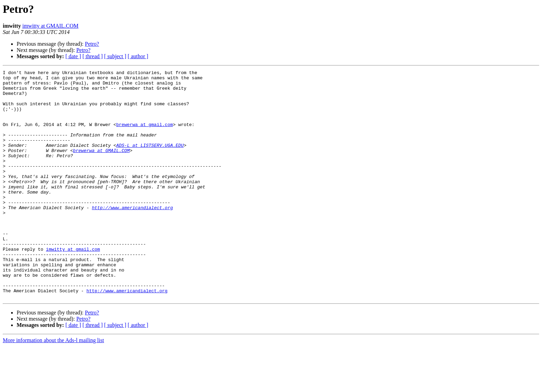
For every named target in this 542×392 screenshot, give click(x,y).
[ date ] (73, 56)
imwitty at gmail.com (73, 285)
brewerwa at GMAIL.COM (101, 167)
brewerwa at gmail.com (145, 136)
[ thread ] (93, 56)
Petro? (92, 44)
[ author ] (138, 56)
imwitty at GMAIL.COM (50, 26)
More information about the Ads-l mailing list (53, 386)
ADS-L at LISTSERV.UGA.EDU (150, 161)
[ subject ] (115, 56)
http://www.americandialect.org (132, 235)
